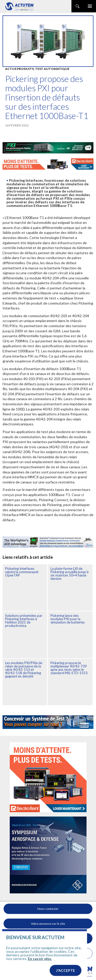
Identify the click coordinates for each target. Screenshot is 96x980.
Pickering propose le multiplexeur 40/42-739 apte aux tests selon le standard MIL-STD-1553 (69, 668)
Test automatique (52, 69)
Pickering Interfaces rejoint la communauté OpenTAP (22, 572)
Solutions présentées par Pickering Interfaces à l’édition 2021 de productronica (24, 621)
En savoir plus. (40, 968)
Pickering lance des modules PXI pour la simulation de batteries (68, 619)
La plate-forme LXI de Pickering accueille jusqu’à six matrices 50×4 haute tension (70, 574)
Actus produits (19, 69)
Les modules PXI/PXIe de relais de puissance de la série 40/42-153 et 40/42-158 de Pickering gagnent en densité (24, 670)
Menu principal (90, 6)
